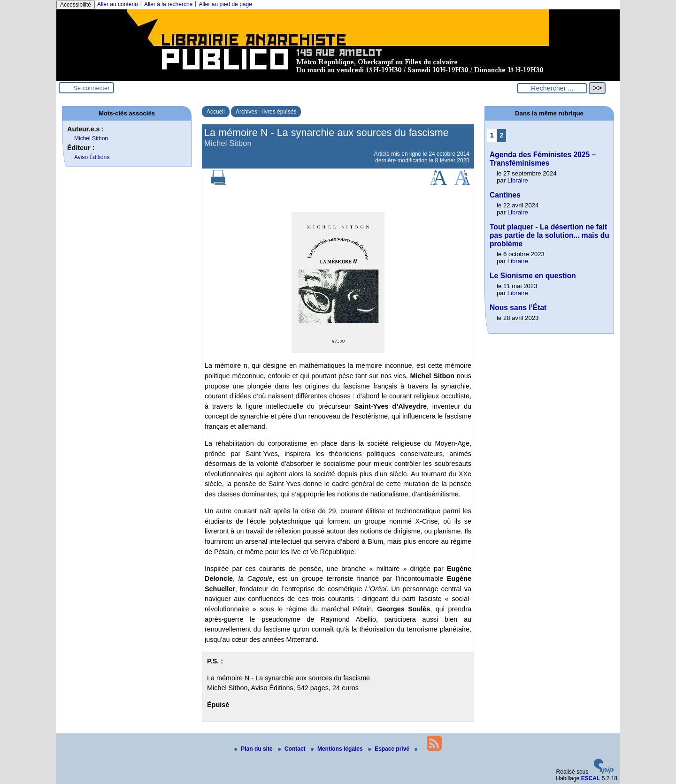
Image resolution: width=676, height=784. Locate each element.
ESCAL (591, 778)
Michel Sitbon (91, 138)
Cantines (505, 195)
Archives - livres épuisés (266, 112)
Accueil (216, 112)
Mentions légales (338, 749)
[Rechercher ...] (552, 88)
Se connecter (92, 88)
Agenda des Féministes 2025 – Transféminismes (543, 159)
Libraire (518, 180)
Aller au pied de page (225, 4)
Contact (292, 749)
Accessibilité (76, 5)
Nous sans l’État (518, 308)
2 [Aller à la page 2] (501, 135)
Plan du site (254, 749)
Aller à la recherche (168, 4)
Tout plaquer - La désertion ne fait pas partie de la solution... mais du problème (549, 235)
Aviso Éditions (92, 157)
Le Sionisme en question (533, 276)
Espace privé (389, 749)
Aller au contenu (118, 4)
